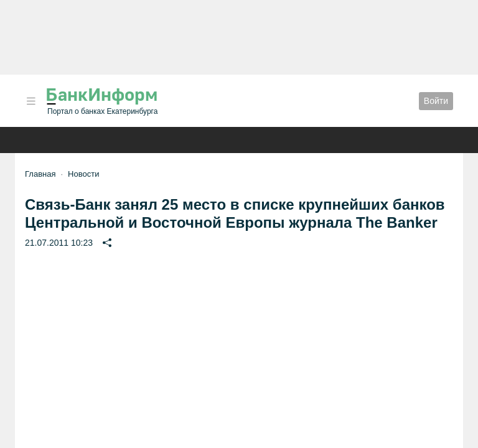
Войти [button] (436, 101)
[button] (31, 101)
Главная (40, 174)
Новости (83, 174)
